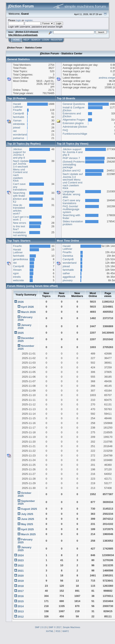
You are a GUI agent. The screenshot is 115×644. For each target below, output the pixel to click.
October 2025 (24, 494)
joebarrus (19, 138)
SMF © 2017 (55, 627)
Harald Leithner (18, 105)
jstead (17, 127)
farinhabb (19, 117)
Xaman (17, 120)
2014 (21, 606)
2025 (21, 333)
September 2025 (26, 502)
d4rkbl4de (19, 124)
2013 (21, 611)
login (19, 20)
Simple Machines (71, 627)
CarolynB (19, 113)
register (29, 20)
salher (66, 273)
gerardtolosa (21, 259)
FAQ (65, 130)
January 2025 (24, 549)
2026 (21, 302)
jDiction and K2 (20, 200)
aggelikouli (69, 277)
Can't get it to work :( (21, 218)
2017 (21, 591)
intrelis (17, 277)
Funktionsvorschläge (75, 134)
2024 (21, 555)
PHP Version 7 (71, 158)
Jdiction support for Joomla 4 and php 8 (19, 153)
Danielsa (68, 256)
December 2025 (26, 339)
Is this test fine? (19, 228)
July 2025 (27, 514)
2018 (21, 586)
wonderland (20, 135)
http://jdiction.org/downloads (23, 35)
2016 (21, 596)
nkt (15, 131)
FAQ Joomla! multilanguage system (71, 209)
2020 (21, 576)
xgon (16, 273)
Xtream (17, 270)
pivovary (68, 280)
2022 (21, 566)
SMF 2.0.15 (41, 627)
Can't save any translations (71, 202)
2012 (21, 617)
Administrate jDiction (75, 127)
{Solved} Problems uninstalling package (74, 164)
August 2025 (29, 509)
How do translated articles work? (19, 209)
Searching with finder (19, 194)
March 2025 (28, 534)
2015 (21, 601)
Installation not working (20, 234)
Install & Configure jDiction (73, 109)
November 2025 (26, 347)
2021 (21, 571)
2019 (21, 581)
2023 (21, 560)
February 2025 (25, 541)
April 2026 (27, 307)
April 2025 (27, 529)
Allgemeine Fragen (74, 120)
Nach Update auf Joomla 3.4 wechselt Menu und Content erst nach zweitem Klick (21, 171)
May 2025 (27, 524)
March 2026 (28, 312)
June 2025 (28, 519)
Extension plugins (73, 123)
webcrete (18, 280)
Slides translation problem (73, 223)
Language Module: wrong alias (71, 194)
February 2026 (25, 319)
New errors (20, 223)
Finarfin (18, 110)
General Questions (74, 104)
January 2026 (24, 326)
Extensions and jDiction (72, 115)
